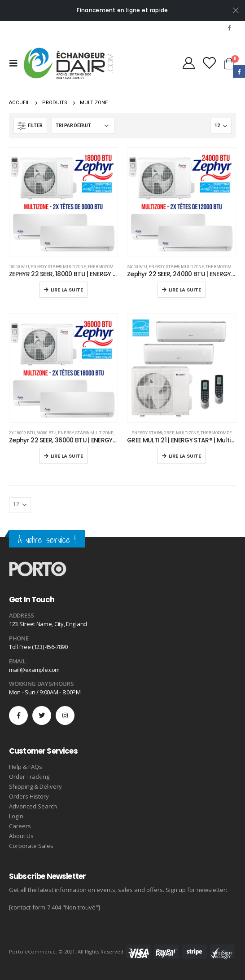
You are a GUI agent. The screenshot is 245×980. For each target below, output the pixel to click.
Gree (169, 433)
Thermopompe (103, 267)
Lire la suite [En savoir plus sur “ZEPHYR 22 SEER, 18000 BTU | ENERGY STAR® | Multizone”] (67, 290)
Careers (20, 826)
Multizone (74, 267)
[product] (63, 202)
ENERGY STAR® (46, 267)
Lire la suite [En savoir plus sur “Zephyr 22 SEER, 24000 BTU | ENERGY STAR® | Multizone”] (185, 290)
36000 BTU (46, 433)
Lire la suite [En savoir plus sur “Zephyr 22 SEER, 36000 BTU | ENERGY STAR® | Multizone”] (67, 456)
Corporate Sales (31, 846)
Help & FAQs (26, 767)
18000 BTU (19, 267)
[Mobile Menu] (16, 63)
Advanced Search (33, 806)
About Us (21, 836)
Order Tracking (29, 777)
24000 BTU (137, 267)
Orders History (29, 796)
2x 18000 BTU (22, 433)
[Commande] (83, 126)
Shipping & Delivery (35, 786)
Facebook (239, 71)
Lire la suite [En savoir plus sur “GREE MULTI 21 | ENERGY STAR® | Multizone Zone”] (185, 456)
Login (16, 816)
